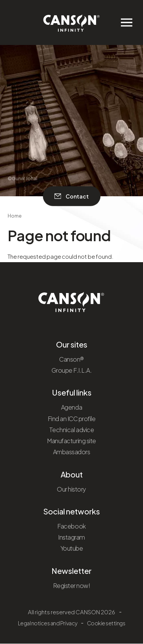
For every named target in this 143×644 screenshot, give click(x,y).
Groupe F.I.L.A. (72, 370)
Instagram (71, 537)
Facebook (71, 526)
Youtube (72, 548)
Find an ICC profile (72, 419)
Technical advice (71, 430)
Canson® (71, 359)
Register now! (72, 586)
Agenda (71, 407)
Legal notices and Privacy (48, 623)
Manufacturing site (71, 441)
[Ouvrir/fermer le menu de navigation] (127, 22)
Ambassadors (72, 452)
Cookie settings (106, 623)
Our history (71, 489)
